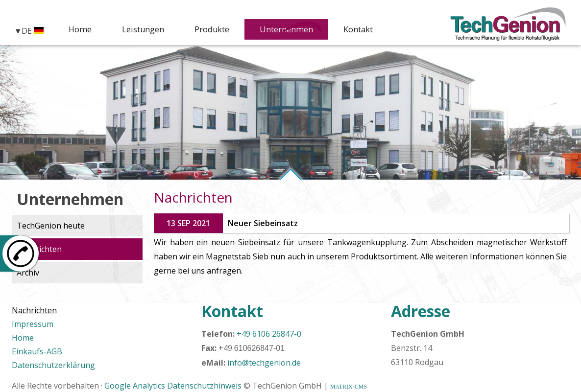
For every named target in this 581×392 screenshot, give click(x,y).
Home (78, 30)
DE (33, 31)
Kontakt (368, 30)
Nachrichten (39, 249)
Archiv (28, 273)
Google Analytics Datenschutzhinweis (173, 386)
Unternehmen (292, 30)
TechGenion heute (51, 226)
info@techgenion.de (264, 363)
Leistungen (141, 30)
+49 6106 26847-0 (269, 334)
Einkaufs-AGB (37, 351)
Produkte (213, 30)
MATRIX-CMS (349, 387)
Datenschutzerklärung (53, 365)
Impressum (33, 324)
